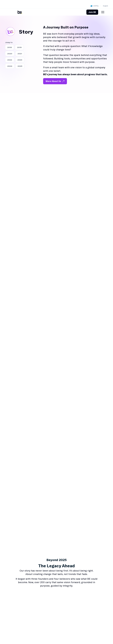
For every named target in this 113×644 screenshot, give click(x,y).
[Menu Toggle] (103, 12)
